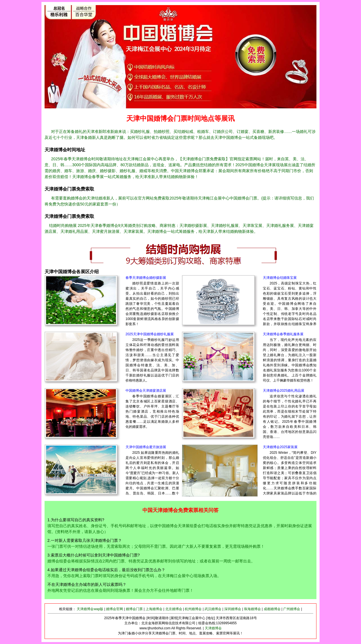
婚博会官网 (115, 609)
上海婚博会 (154, 609)
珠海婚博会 (252, 609)
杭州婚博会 (193, 609)
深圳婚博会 (233, 609)
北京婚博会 (174, 609)
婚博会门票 (134, 609)
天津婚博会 (213, 628)
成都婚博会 (272, 609)
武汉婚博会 (213, 609)
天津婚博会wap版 (90, 609)
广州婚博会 (292, 609)
